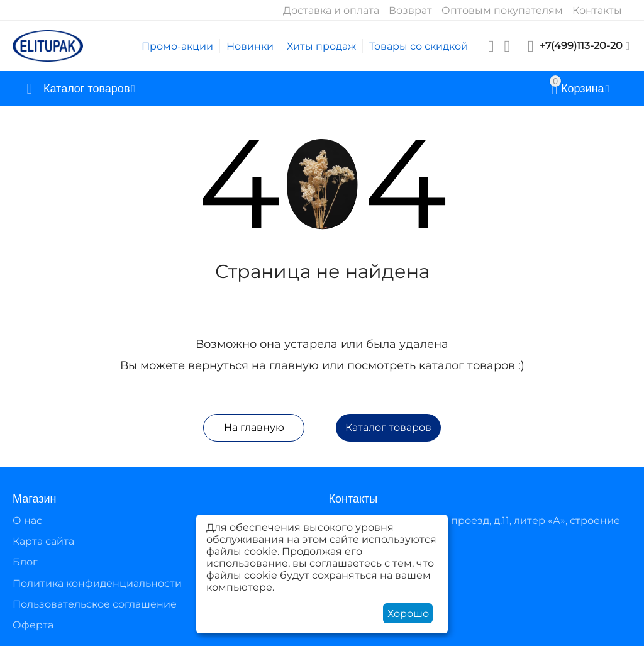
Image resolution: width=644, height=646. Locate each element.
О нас (27, 521)
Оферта (33, 625)
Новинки (250, 46)
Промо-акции (177, 46)
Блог (25, 562)
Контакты (597, 10)
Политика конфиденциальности (97, 583)
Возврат (410, 10)
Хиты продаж (321, 46)
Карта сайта (43, 541)
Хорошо (408, 614)
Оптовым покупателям (502, 10)
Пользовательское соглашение (95, 604)
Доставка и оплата (331, 10)
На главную (254, 427)
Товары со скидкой (419, 46)
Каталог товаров (388, 427)
